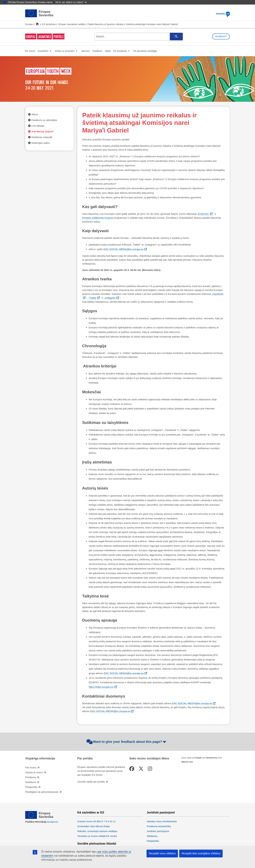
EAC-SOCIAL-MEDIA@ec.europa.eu (124, 249)
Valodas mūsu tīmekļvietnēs (162, 821)
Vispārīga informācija (40, 759)
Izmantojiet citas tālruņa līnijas (94, 826)
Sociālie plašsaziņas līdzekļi (97, 844)
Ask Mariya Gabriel (42, 131)
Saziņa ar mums (34, 772)
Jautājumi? (221, 36)
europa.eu (53, 822)
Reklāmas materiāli (42, 137)
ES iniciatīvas (49, 24)
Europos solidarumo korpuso (98, 218)
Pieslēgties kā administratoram (42, 792)
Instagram (110, 298)
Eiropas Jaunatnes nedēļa (72, 24)
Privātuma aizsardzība (159, 826)
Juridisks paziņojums (158, 831)
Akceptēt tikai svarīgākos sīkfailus (201, 853)
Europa (29, 24)
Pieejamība (31, 787)
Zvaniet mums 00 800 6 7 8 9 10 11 (96, 821)
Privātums (31, 777)
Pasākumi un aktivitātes (44, 120)
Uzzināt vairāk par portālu (91, 782)
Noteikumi (31, 782)
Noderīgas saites (41, 143)
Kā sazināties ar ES (91, 813)
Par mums (31, 767)
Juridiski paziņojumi (161, 813)
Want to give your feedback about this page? (127, 742)
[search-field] (138, 37)
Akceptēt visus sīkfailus (162, 853)
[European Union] (39, 818)
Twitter (93, 298)
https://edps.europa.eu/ (101, 687)
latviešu (223, 14)
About (35, 114)
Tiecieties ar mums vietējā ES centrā (97, 836)
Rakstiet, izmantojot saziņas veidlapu (97, 831)
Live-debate (38, 126)
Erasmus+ (204, 214)
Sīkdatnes (152, 836)
